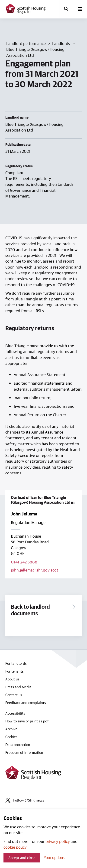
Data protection (18, 745)
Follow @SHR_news (25, 800)
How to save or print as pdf (27, 721)
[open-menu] (80, 9)
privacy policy (58, 841)
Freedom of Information (24, 752)
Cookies (11, 737)
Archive (11, 729)
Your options (54, 858)
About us (12, 679)
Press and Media (18, 687)
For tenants (14, 671)
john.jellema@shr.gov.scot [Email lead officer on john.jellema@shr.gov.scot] (35, 570)
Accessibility (15, 713)
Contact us (14, 695)
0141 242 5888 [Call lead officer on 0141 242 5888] (24, 562)
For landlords (16, 663)
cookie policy (15, 847)
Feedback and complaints (26, 703)
